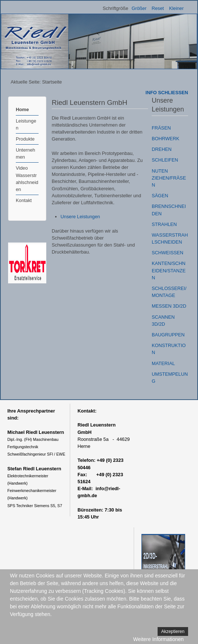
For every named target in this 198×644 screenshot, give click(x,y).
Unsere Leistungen (80, 217)
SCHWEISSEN (168, 253)
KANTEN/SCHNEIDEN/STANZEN (169, 270)
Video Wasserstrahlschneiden (27, 179)
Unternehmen (26, 153)
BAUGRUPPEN (168, 335)
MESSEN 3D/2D (169, 306)
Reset (158, 8)
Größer (139, 8)
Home (22, 109)
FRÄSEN (161, 128)
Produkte (25, 139)
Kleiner (176, 8)
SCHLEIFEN (165, 160)
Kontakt (24, 200)
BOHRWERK (165, 139)
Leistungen (26, 124)
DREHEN (162, 149)
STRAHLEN (164, 224)
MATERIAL (163, 363)
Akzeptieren (173, 631)
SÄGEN (160, 196)
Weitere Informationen (159, 639)
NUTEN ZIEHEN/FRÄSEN (169, 178)
